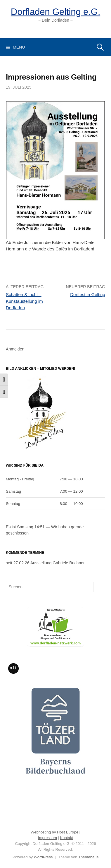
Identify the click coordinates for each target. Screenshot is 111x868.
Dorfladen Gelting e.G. (56, 12)
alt (13, 668)
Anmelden (15, 349)
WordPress (43, 857)
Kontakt (67, 838)
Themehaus (88, 857)
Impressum (47, 838)
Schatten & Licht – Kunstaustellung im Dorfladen (24, 301)
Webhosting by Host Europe (54, 832)
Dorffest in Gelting (88, 294)
